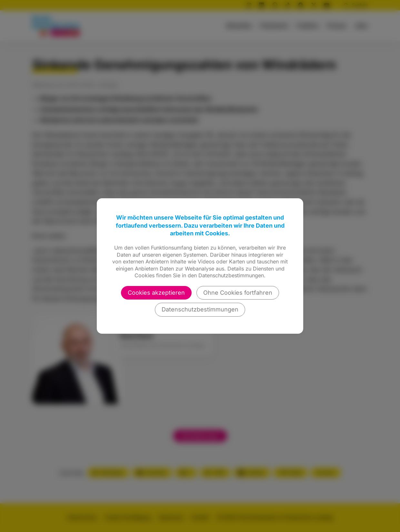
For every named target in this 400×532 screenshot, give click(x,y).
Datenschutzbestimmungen (200, 309)
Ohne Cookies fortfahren (238, 293)
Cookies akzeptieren (156, 293)
